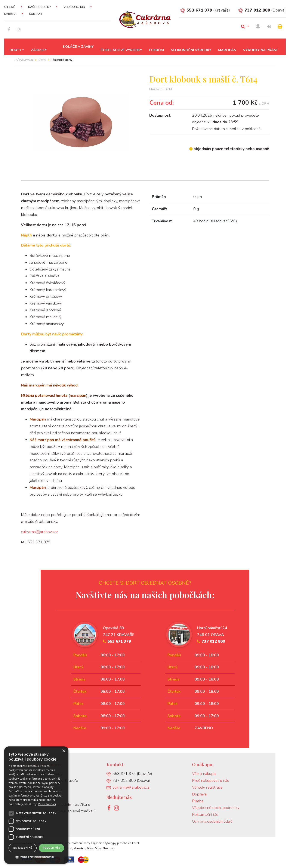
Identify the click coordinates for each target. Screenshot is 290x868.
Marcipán (227, 50)
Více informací (47, 804)
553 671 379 (196, 10)
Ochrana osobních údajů (212, 821)
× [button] (64, 751)
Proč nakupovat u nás (210, 780)
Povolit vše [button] (51, 848)
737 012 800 (254, 10)
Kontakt (36, 14)
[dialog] (36, 805)
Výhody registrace (207, 787)
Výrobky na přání (260, 50)
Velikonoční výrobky (191, 50)
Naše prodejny (40, 7)
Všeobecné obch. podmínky (216, 808)
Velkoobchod (74, 7)
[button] (36, 857)
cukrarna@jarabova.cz (39, 532)
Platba (198, 801)
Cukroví (156, 50)
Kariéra (10, 14)
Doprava (199, 794)
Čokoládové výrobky (121, 50)
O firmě (10, 7)
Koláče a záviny (78, 47)
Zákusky (39, 50)
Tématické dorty (62, 60)
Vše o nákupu (204, 774)
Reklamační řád (205, 814)
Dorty (15, 50)
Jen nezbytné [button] (23, 848)
